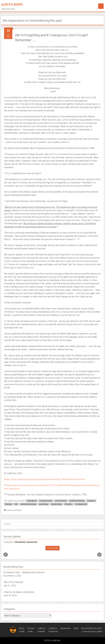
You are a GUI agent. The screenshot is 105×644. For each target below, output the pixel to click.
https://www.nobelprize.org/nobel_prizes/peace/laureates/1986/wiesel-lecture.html (45, 479)
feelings (8, 504)
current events (61, 501)
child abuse (32, 501)
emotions (91, 501)
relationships (56, 504)
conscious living (46, 501)
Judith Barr (12, 4)
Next (99, 555)
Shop (76, 628)
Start (52, 550)
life (16, 504)
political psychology (28, 504)
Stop (54, 550)
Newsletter (66, 628)
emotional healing (77, 501)
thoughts (68, 504)
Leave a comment (13, 510)
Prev (6, 555)
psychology (44, 504)
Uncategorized (81, 504)
